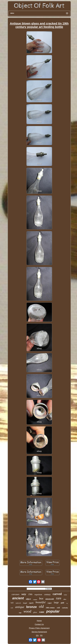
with (12, 608)
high (20, 613)
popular (53, 611)
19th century (50, 608)
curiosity (65, 608)
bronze (31, 607)
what (65, 595)
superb (31, 603)
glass (35, 612)
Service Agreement (39, 632)
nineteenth (50, 599)
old (41, 607)
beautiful (41, 602)
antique (20, 607)
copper (50, 603)
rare (59, 598)
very (24, 594)
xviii (58, 608)
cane (42, 612)
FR (41, 636)
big (67, 603)
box (41, 598)
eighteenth (18, 603)
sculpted (35, 600)
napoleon (38, 594)
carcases (16, 594)
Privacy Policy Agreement (39, 628)
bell (12, 603)
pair (62, 603)
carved (57, 594)
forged (25, 603)
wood (27, 611)
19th (30, 594)
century (47, 594)
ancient (18, 598)
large (56, 602)
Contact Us (39, 624)
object (28, 599)
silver (65, 599)
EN (37, 636)
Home (39, 621)
